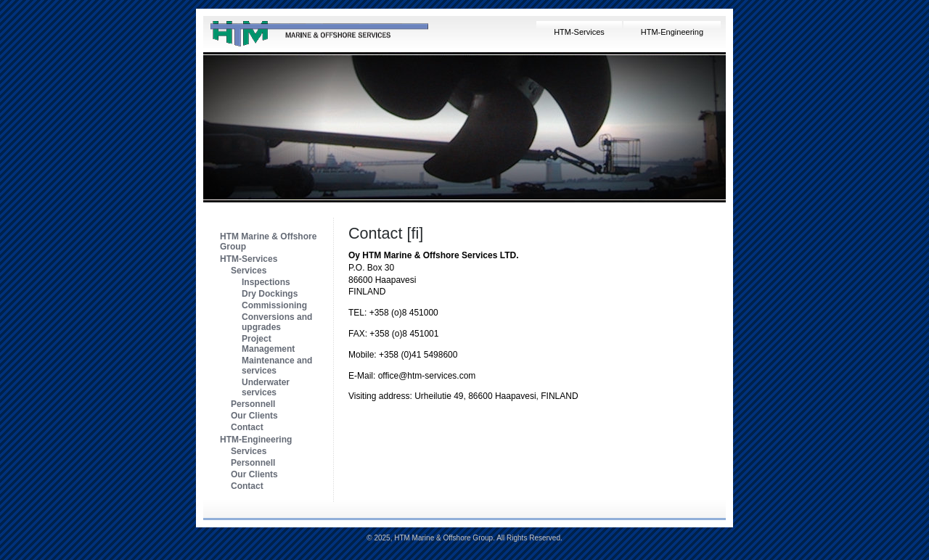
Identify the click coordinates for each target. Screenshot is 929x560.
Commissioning (274, 305)
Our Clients (254, 416)
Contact (247, 427)
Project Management (268, 344)
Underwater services (266, 387)
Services (249, 271)
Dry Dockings (270, 294)
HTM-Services (579, 32)
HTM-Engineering (672, 32)
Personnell (253, 404)
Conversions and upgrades (277, 322)
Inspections (266, 282)
